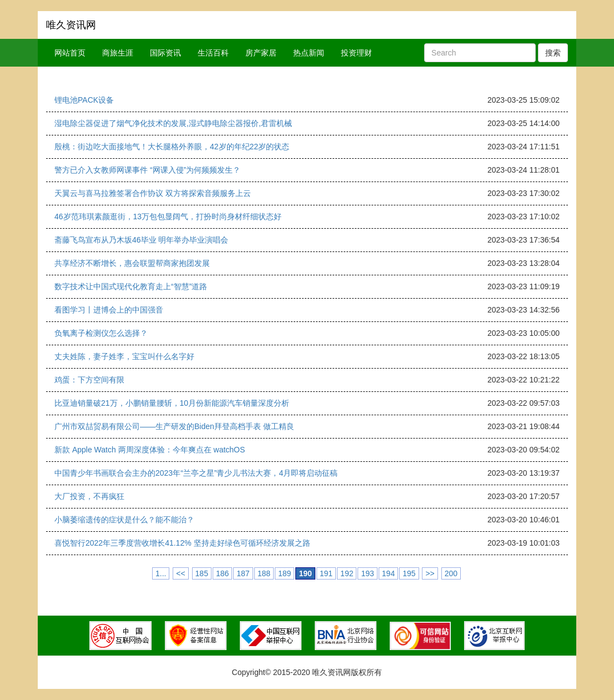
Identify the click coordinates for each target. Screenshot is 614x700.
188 (264, 573)
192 (347, 573)
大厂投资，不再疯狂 (89, 496)
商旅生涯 (118, 53)
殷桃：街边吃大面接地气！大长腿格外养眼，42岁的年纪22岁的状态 (172, 147)
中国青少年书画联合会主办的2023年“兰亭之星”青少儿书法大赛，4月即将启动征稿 (196, 473)
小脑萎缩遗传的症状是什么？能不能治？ (124, 520)
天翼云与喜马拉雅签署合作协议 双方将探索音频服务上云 (153, 193)
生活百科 (213, 53)
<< (180, 573)
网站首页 (70, 53)
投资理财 (356, 53)
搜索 (553, 53)
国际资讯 (165, 53)
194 (388, 573)
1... (161, 573)
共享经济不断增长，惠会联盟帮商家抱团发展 (132, 263)
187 (243, 573)
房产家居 (261, 53)
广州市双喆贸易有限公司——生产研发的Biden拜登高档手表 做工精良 (174, 426)
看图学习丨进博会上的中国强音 (109, 310)
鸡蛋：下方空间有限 (89, 380)
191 (326, 573)
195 (409, 573)
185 (202, 573)
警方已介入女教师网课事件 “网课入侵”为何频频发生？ (147, 170)
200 (451, 573)
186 (222, 573)
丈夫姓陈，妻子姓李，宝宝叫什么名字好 (124, 356)
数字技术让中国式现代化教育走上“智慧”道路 (131, 286)
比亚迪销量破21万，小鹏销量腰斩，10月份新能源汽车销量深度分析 (172, 403)
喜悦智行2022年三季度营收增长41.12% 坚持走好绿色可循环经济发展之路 (182, 543)
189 (285, 573)
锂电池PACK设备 (84, 100)
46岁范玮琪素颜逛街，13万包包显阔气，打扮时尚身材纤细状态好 (168, 216)
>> (430, 573)
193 (367, 573)
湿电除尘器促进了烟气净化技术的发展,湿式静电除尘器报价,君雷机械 (173, 123)
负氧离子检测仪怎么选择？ (101, 333)
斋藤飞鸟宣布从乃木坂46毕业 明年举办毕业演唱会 (141, 240)
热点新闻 (309, 53)
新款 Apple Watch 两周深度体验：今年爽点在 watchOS (150, 450)
